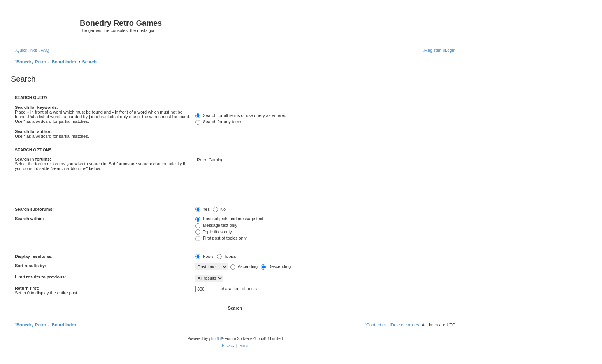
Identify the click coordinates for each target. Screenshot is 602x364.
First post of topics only (221, 238)
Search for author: (33, 131)
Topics (226, 256)
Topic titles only (213, 232)
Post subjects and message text (229, 219)
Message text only (216, 225)
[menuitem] (44, 50)
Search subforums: (34, 209)
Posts (204, 256)
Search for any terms (219, 122)
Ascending (244, 266)
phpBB (215, 339)
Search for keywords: (37, 107)
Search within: (29, 219)
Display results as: (34, 256)
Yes (203, 209)
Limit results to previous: (40, 277)
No (219, 209)
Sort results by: (31, 266)
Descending (276, 266)
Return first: (27, 288)
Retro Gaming (325, 160)
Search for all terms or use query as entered (241, 115)
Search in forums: (33, 159)
